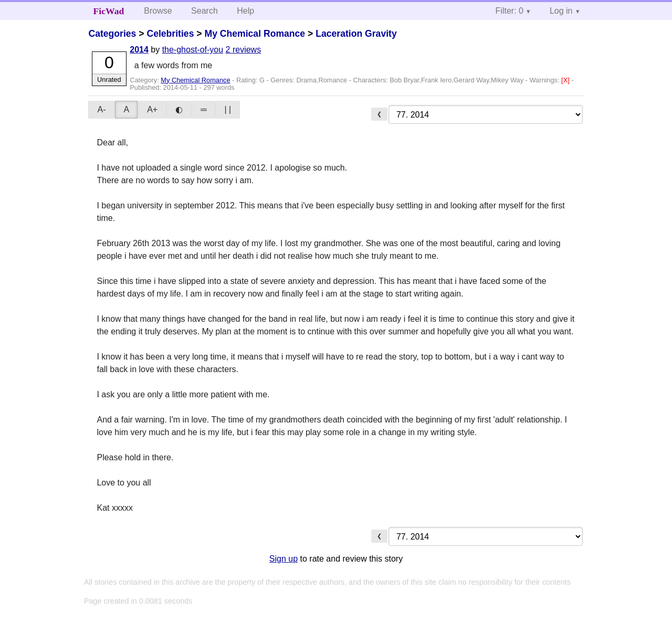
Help (245, 11)
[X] (566, 80)
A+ (152, 109)
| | (228, 109)
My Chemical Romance (255, 34)
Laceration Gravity (356, 34)
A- (101, 109)
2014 (139, 50)
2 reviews (244, 50)
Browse (158, 11)
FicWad (109, 11)
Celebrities (170, 34)
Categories (112, 34)
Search (204, 11)
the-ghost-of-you (193, 50)
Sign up (283, 559)
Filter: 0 (510, 11)
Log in (561, 11)
